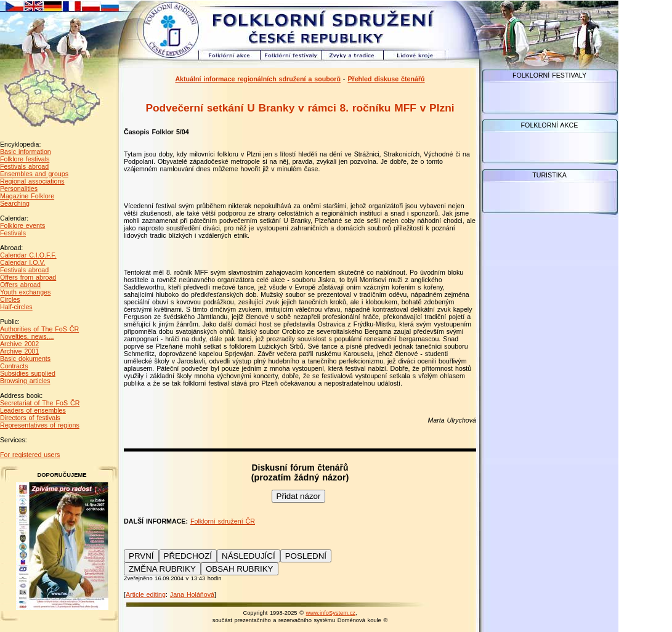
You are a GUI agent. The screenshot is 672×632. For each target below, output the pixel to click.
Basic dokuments (25, 359)
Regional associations (32, 181)
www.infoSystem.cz (331, 613)
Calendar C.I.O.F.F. (28, 255)
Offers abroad (20, 285)
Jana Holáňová (192, 594)
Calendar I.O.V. (22, 262)
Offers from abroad (28, 277)
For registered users (30, 455)
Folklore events (22, 225)
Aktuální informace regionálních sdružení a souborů (258, 79)
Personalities (19, 188)
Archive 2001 (19, 351)
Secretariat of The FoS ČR (40, 403)
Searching (15, 203)
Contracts (14, 366)
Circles (10, 299)
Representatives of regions (40, 425)
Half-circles (16, 307)
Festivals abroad (24, 166)
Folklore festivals (25, 159)
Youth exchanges (25, 292)
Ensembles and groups (34, 174)
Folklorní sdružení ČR (223, 521)
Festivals (13, 233)
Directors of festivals (30, 418)
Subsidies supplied (28, 373)
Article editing (146, 594)
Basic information (26, 152)
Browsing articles (25, 381)
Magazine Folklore (27, 196)
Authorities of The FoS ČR (39, 329)
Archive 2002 (19, 344)
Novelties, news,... (27, 336)
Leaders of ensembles (33, 410)
